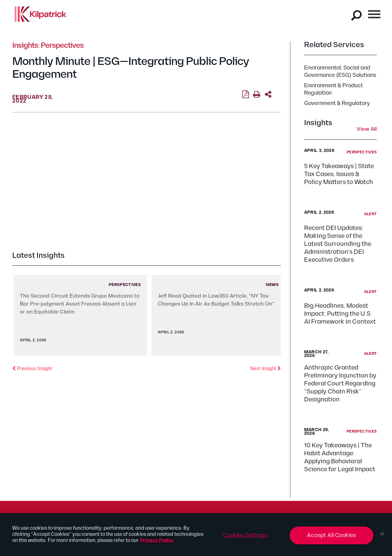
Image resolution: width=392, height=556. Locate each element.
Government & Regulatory (337, 103)
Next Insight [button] (266, 368)
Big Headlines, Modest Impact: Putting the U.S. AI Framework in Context (340, 314)
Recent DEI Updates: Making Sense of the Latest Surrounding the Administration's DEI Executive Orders (338, 244)
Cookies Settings (245, 535)
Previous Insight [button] (32, 368)
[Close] (382, 534)
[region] (196, 535)
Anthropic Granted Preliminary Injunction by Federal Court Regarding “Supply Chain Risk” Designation (340, 384)
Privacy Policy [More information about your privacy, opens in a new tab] (157, 541)
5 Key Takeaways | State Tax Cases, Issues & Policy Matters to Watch (339, 174)
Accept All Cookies (331, 535)
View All (367, 130)
